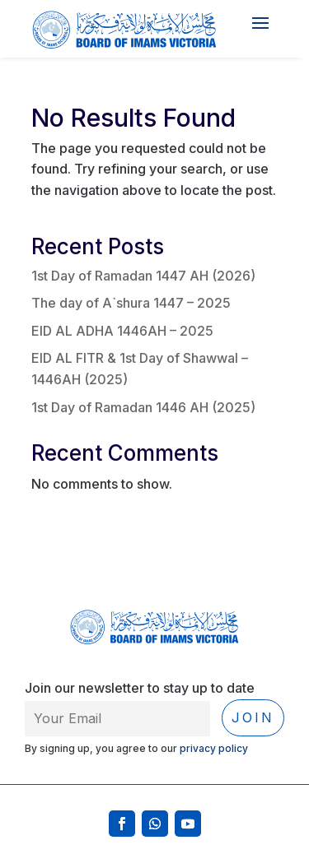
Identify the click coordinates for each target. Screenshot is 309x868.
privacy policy (214, 748)
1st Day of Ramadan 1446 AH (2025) (143, 407)
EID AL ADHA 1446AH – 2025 (122, 331)
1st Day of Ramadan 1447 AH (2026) (143, 276)
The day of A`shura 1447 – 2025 (131, 303)
